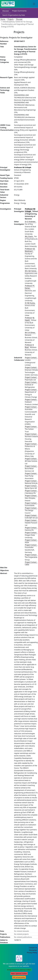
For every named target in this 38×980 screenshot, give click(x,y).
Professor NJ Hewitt (30, 319)
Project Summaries (19, 11)
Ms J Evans (29, 236)
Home (3, 19)
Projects (11, 19)
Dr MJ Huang (30, 303)
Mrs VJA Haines (31, 271)
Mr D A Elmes (30, 333)
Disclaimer (33, 950)
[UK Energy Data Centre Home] (8, 4)
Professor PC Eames (30, 287)
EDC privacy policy (19, 977)
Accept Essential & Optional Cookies (19, 970)
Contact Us (33, 948)
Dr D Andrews (30, 222)
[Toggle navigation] (34, 4)
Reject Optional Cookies (19, 973)
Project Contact (31, 358)
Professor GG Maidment (30, 250)
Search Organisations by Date (14, 15)
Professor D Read (29, 346)
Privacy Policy (32, 953)
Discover (6, 11)
